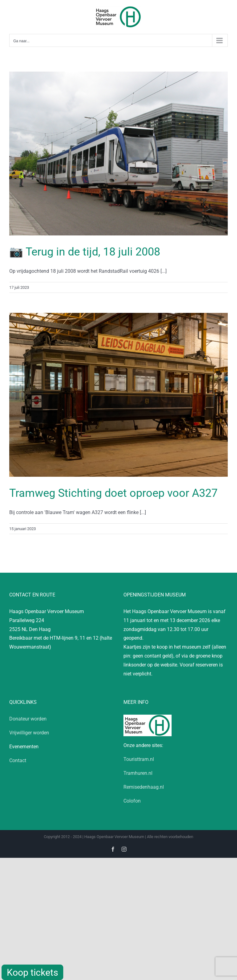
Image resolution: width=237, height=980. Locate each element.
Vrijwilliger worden (29, 733)
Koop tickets (32, 972)
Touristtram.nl (139, 759)
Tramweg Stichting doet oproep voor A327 (113, 493)
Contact (18, 760)
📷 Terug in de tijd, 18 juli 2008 (85, 252)
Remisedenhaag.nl (144, 787)
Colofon (132, 801)
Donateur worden (28, 719)
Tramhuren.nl (138, 773)
